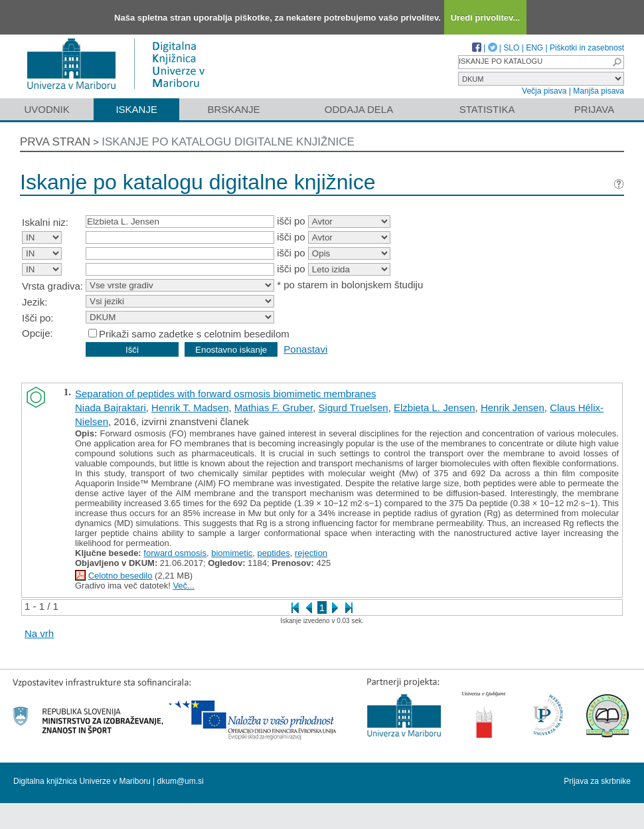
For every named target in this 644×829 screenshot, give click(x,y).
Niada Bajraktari (111, 408)
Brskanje (233, 109)
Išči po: (38, 318)
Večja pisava (544, 91)
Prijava (594, 109)
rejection (311, 553)
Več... (184, 586)
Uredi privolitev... (486, 18)
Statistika (487, 109)
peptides (274, 553)
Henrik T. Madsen (190, 408)
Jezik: (35, 302)
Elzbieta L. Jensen (435, 408)
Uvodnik (46, 109)
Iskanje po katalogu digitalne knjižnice (228, 142)
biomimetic (232, 553)
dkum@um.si (181, 781)
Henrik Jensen (513, 408)
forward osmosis (175, 553)
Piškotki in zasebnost (587, 48)
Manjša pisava (599, 91)
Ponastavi (305, 349)
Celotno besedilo (121, 576)
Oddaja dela (359, 109)
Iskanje (136, 109)
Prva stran (55, 142)
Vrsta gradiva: (52, 286)
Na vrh (39, 633)
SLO (511, 48)
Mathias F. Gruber (274, 408)
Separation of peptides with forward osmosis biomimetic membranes (226, 394)
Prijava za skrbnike (597, 781)
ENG (534, 48)
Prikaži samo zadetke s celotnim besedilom (194, 334)
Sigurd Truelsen (354, 408)
